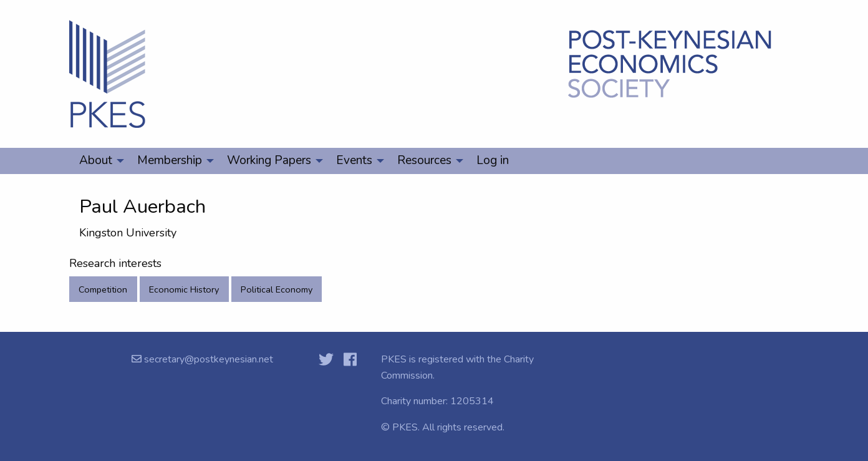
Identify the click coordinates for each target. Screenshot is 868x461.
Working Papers (269, 160)
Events (354, 160)
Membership (170, 160)
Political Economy (277, 289)
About (96, 160)
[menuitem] (98, 161)
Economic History (184, 289)
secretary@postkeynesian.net (207, 359)
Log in (493, 160)
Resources (424, 160)
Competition (103, 289)
